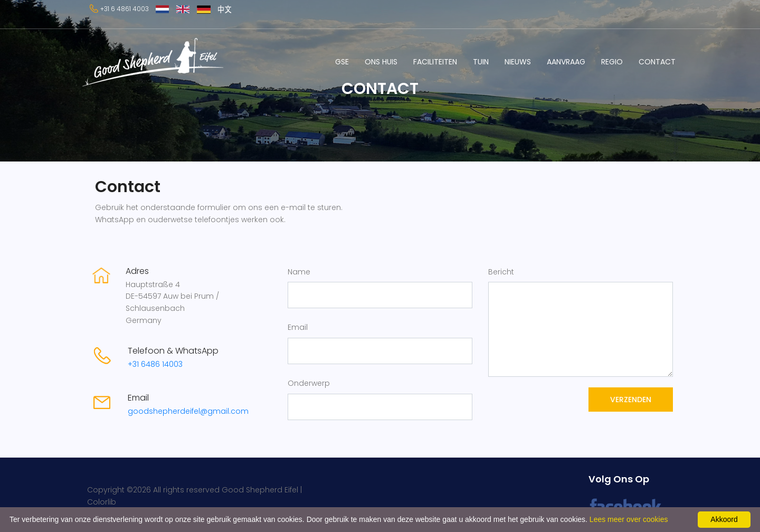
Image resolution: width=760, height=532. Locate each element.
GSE (342, 62)
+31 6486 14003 (155, 364)
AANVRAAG (566, 62)
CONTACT (657, 62)
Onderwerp (309, 383)
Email (298, 327)
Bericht (501, 272)
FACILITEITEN (435, 62)
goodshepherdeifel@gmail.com (188, 411)
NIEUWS (518, 62)
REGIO (612, 62)
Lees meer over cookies (629, 519)
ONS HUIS (381, 62)
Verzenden (631, 400)
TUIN (481, 62)
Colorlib (102, 502)
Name (299, 272)
